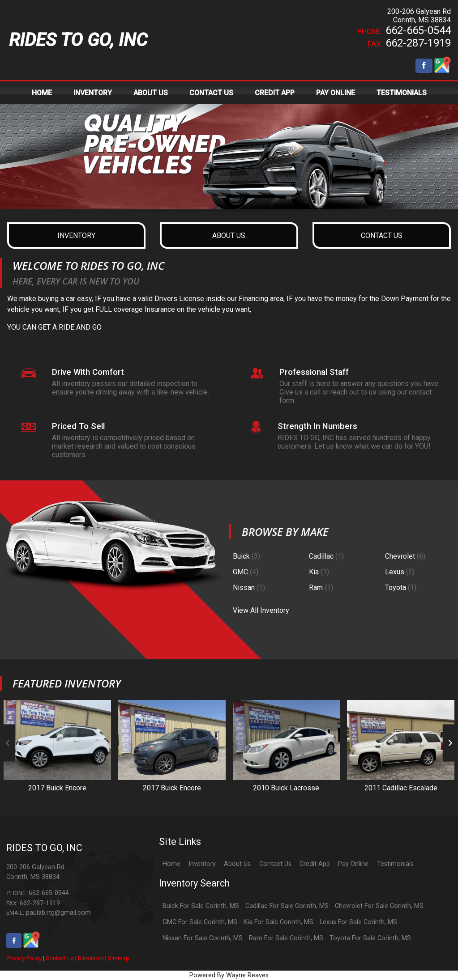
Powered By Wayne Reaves (229, 975)
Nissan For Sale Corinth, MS (203, 938)
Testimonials (395, 864)
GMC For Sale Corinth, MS (200, 922)
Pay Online (353, 864)
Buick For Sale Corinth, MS (201, 906)
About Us (237, 864)
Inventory (202, 864)
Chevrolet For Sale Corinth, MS (379, 906)
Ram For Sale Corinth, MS (286, 938)
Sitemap (119, 958)
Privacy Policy (24, 958)
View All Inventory (261, 610)
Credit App (315, 864)
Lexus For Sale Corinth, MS (358, 922)
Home (171, 864)
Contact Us (60, 958)
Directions (91, 958)
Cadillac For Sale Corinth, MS (287, 906)
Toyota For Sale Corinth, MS (370, 938)
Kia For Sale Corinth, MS (278, 922)
